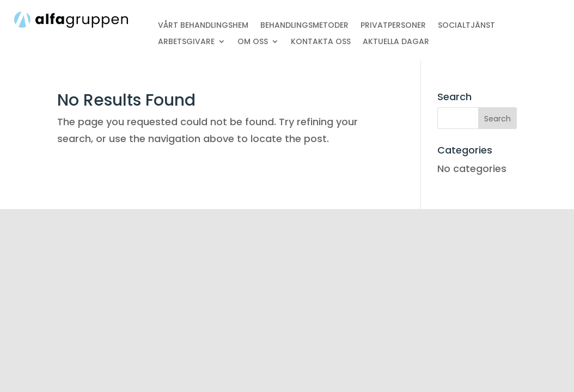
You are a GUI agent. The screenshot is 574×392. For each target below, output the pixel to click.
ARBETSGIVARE (186, 42)
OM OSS (253, 42)
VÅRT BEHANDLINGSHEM (203, 26)
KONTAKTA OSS (321, 42)
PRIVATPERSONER (393, 26)
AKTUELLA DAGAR (396, 42)
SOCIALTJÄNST (466, 26)
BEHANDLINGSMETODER (304, 26)
